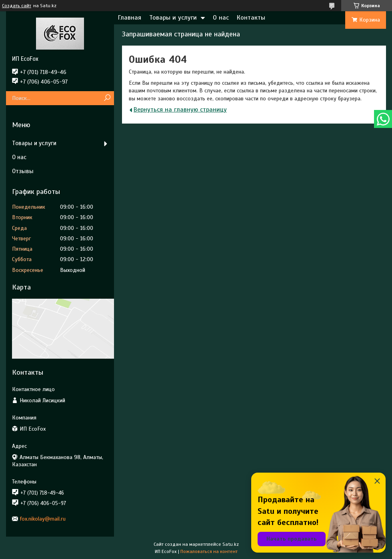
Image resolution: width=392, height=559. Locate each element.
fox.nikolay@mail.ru (43, 519)
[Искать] (107, 98)
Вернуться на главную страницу (180, 110)
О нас (221, 18)
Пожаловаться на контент (209, 551)
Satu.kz (231, 544)
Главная (130, 18)
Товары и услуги (173, 18)
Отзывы (23, 171)
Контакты (251, 18)
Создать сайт (17, 6)
